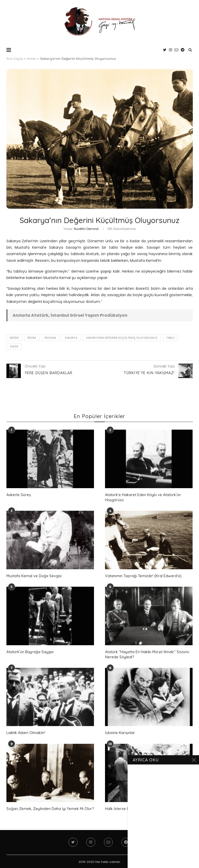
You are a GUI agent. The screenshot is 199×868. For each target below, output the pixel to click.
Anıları (32, 59)
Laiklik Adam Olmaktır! (26, 732)
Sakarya (71, 338)
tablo (170, 338)
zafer (14, 346)
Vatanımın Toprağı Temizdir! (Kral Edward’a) (143, 575)
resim (32, 338)
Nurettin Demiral (86, 229)
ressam (50, 338)
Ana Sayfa (15, 59)
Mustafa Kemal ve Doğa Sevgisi (34, 575)
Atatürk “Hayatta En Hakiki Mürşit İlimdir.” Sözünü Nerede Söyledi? (146, 654)
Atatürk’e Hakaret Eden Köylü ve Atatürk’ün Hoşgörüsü (142, 497)
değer (14, 338)
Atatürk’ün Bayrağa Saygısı (30, 651)
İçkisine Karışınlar (120, 732)
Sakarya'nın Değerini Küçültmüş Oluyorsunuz (122, 338)
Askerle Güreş (18, 495)
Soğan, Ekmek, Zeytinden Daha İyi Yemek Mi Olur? (49, 807)
